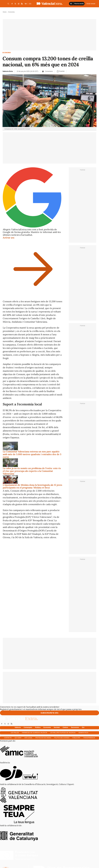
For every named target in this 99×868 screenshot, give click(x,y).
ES (30, 4)
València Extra (8, 71)
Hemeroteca (83, 733)
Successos (75, 727)
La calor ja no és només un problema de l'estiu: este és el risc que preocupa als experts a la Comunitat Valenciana (32, 471)
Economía (47, 727)
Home (5, 12)
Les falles (15, 733)
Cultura (65, 727)
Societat (57, 727)
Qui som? (18, 738)
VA (26, 4)
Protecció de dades (43, 738)
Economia (7, 53)
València (18, 727)
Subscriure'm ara (49, 713)
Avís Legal (28, 738)
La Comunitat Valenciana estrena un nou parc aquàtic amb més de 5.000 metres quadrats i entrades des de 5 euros (32, 454)
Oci (83, 727)
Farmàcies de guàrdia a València (35, 733)
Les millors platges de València (63, 733)
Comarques (28, 727)
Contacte (8, 738)
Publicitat (76, 738)
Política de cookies (62, 738)
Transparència (89, 738)
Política (38, 727)
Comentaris (47, 71)
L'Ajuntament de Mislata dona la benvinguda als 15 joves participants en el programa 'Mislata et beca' (32, 486)
